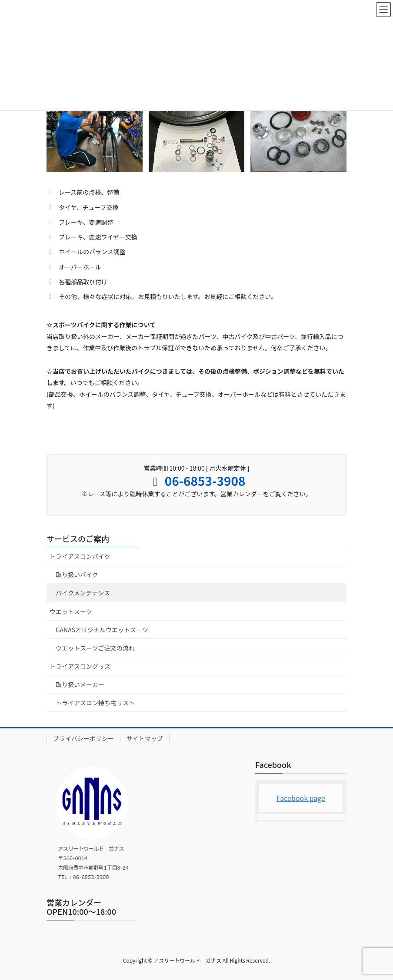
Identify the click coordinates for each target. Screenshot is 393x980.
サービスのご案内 (78, 538)
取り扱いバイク (77, 575)
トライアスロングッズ (80, 666)
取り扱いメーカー (80, 684)
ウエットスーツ (71, 611)
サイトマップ (145, 738)
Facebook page (301, 798)
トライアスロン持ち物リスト (95, 703)
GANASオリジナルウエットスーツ (102, 630)
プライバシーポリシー (83, 738)
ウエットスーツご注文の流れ (95, 648)
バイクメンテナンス (83, 593)
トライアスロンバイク (80, 556)
